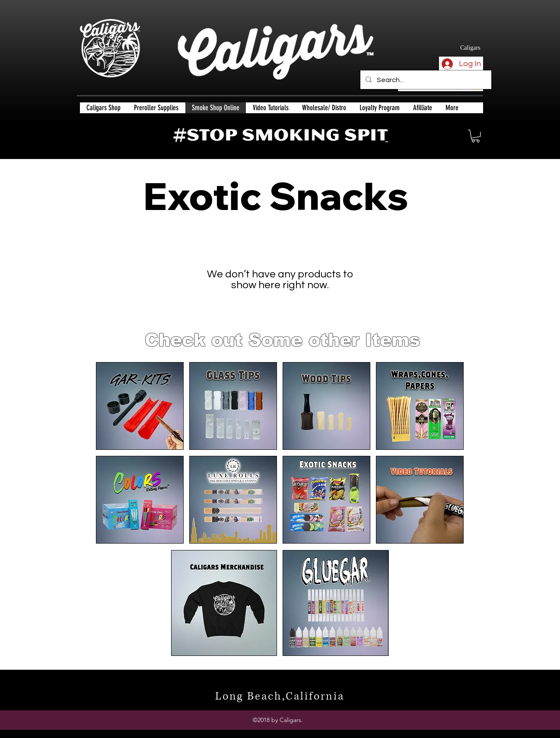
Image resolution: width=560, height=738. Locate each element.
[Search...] (425, 80)
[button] (476, 136)
